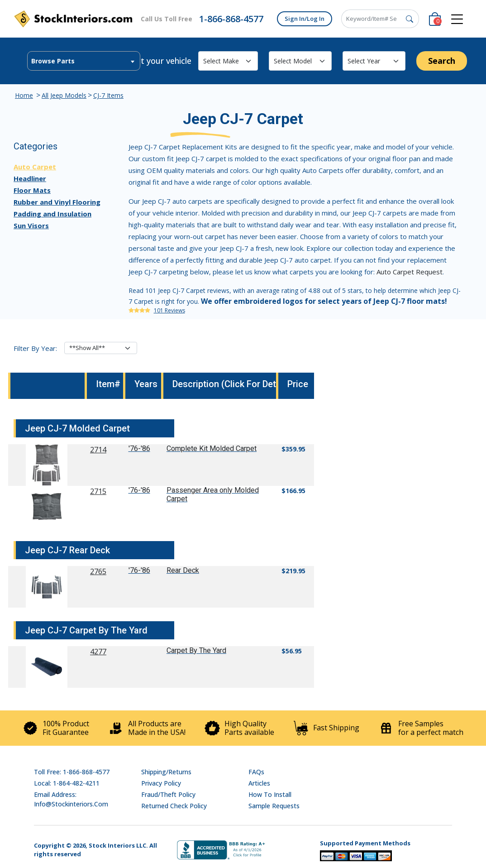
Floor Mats (32, 190)
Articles (259, 783)
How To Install (270, 794)
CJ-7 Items (108, 95)
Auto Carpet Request (410, 272)
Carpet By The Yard (196, 650)
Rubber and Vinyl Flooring (57, 202)
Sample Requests (274, 806)
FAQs (256, 772)
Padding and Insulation (52, 214)
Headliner (30, 178)
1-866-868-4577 (231, 19)
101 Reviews (169, 310)
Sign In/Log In (305, 19)
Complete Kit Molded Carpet (212, 448)
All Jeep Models (64, 95)
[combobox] (84, 61)
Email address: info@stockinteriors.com (71, 799)
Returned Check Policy (174, 806)
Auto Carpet (35, 167)
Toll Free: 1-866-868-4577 (72, 772)
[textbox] (84, 61)
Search (442, 61)
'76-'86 (139, 448)
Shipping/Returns (166, 772)
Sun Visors (31, 225)
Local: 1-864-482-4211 (67, 783)
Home (24, 95)
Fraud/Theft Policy (168, 794)
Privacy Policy (161, 783)
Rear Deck (183, 570)
